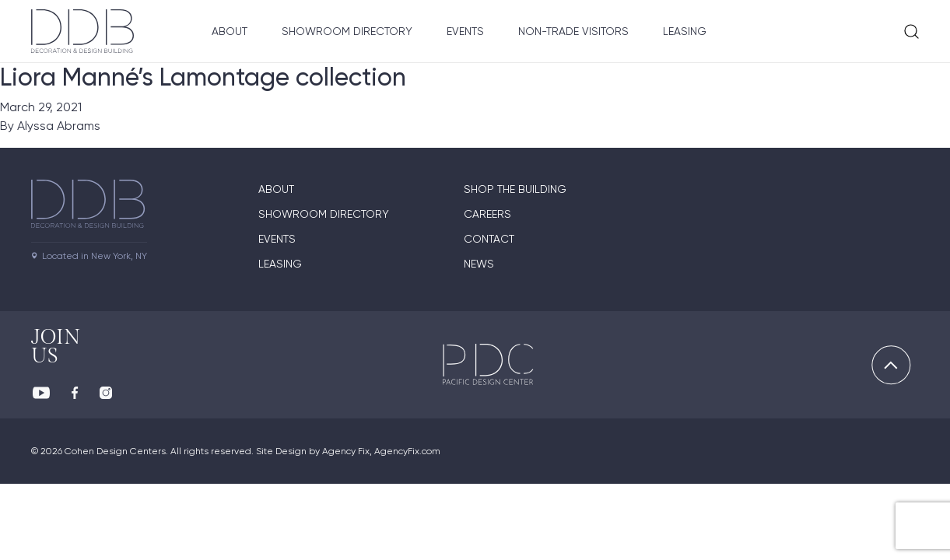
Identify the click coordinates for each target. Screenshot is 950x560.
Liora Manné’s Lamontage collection (203, 77)
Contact (489, 239)
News (479, 264)
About (230, 31)
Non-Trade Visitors (573, 31)
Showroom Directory (347, 31)
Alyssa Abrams (59, 126)
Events (465, 31)
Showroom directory (324, 214)
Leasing (685, 31)
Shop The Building (515, 189)
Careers (487, 214)
